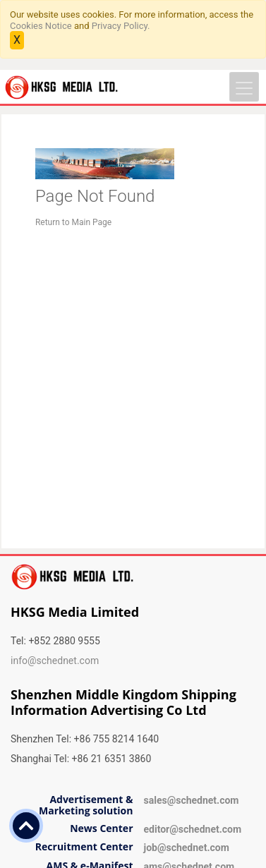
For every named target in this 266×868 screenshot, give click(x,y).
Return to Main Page (73, 222)
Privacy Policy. (121, 26)
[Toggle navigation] (244, 87)
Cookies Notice (41, 26)
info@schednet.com (55, 661)
